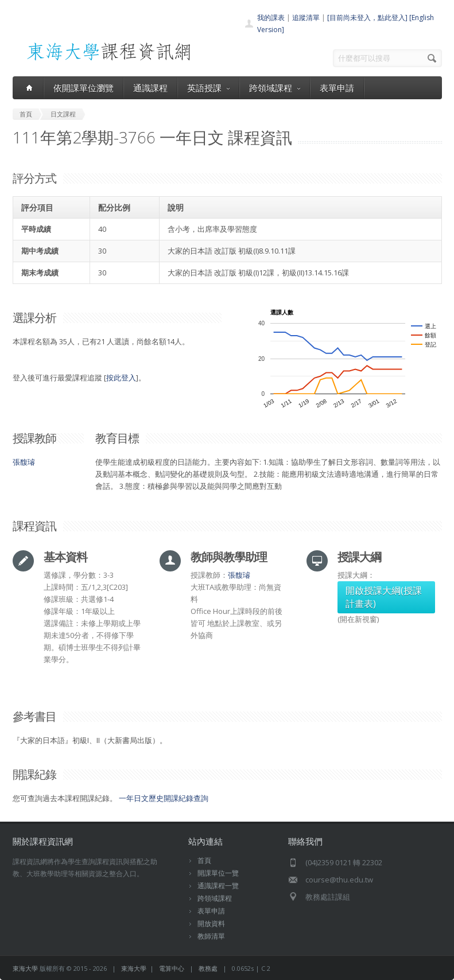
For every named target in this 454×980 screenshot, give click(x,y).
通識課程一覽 (218, 886)
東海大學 (25, 968)
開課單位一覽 (218, 873)
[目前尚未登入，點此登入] (367, 17)
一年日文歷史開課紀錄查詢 (164, 798)
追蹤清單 (306, 17)
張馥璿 (24, 462)
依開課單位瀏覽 (84, 88)
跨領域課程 (275, 88)
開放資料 (211, 923)
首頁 (204, 860)
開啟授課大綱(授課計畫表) (384, 597)
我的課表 (271, 17)
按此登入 (121, 378)
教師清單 (211, 936)
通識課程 (150, 88)
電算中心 (172, 968)
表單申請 (337, 88)
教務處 (208, 968)
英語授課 (208, 88)
